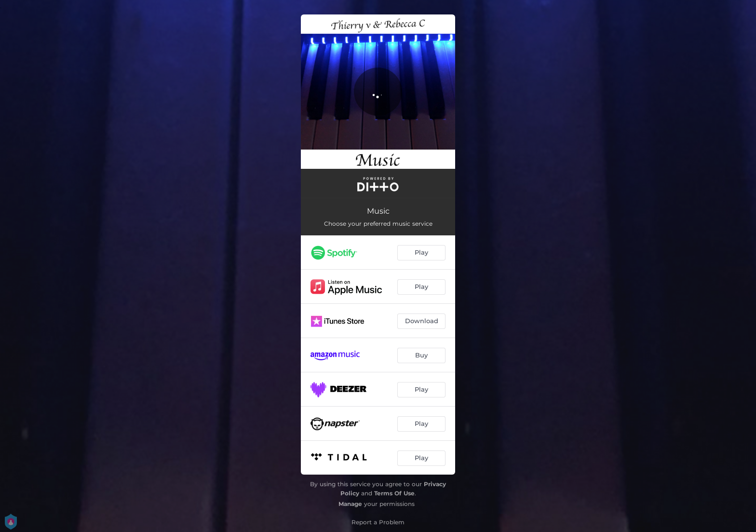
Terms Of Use (394, 493)
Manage (350, 504)
